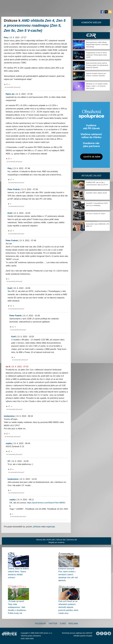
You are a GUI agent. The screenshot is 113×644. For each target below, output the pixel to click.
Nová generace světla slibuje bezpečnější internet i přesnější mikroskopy (97, 45)
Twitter (53, 624)
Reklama (73, 624)
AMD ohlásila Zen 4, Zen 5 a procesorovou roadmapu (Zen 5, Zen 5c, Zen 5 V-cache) (35, 26)
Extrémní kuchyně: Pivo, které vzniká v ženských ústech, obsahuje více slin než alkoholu (68, 575)
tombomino (9, 416)
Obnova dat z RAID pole (46, 540)
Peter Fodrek (14, 189)
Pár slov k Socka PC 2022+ (96, 214)
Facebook (41, 624)
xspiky (9, 443)
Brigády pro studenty (56, 542)
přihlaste (37, 527)
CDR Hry (91, 36)
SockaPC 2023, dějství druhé (96, 193)
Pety (6, 37)
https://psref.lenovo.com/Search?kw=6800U (46, 503)
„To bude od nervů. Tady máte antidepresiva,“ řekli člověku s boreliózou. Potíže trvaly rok (17, 607)
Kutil (10, 213)
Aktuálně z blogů (91, 176)
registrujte (51, 527)
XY (9, 461)
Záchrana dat (72, 540)
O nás (63, 624)
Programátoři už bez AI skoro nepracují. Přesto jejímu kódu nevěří (96, 55)
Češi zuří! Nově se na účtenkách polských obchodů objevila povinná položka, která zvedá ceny (68, 607)
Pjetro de (10, 94)
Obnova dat (61, 540)
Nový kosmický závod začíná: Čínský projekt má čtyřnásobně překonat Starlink (97, 65)
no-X (8, 367)
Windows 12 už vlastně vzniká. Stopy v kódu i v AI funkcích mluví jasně (97, 86)
